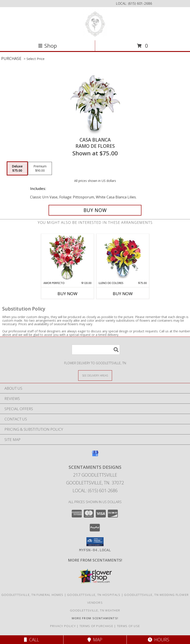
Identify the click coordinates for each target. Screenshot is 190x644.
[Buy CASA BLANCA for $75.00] (95, 210)
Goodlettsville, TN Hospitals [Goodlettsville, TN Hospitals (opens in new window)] (94, 595)
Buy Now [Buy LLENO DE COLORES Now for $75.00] (123, 294)
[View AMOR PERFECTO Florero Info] (67, 258)
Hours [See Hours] (158, 640)
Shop (47, 46)
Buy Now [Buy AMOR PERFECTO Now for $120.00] (67, 294)
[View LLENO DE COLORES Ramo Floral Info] (123, 257)
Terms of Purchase (96, 626)
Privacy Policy (63, 626)
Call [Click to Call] (32, 640)
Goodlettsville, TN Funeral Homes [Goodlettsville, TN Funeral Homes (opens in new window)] (32, 595)
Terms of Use (129, 626)
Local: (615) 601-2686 (95, 491)
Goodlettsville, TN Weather (95, 610)
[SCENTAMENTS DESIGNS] (95, 23)
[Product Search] (96, 350)
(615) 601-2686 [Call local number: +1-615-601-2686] (140, 3)
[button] (95, 542)
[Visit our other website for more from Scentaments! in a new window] (95, 560)
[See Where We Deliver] (95, 375)
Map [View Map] (95, 640)
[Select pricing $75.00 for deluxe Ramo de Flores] (17, 169)
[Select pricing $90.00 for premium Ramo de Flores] (40, 169)
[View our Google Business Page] (95, 456)
